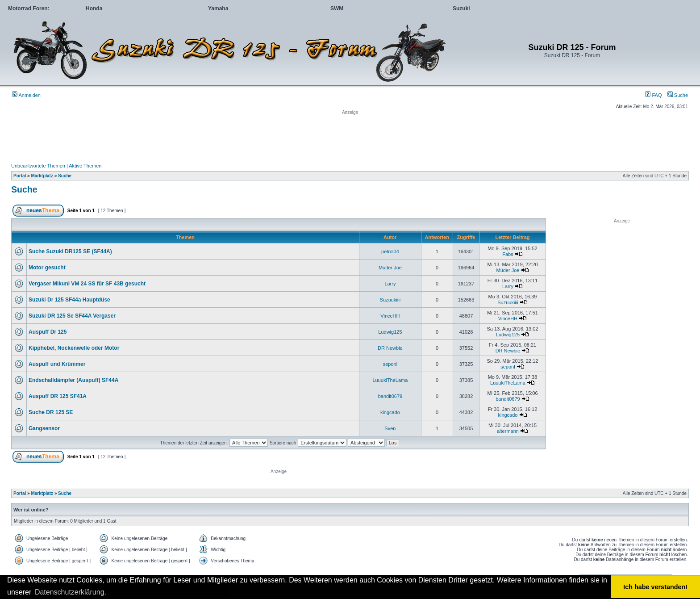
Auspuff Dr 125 (48, 332)
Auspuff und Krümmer (57, 364)
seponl (390, 364)
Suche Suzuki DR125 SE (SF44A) (70, 251)
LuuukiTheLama (390, 380)
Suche (678, 95)
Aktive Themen (85, 166)
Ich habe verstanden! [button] (655, 587)
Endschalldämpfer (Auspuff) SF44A (73, 380)
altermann (508, 431)
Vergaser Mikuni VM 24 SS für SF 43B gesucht (87, 284)
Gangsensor (44, 428)
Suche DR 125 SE (51, 412)
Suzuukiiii (390, 300)
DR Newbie (390, 348)
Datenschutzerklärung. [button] (71, 592)
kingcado (390, 412)
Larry (390, 284)
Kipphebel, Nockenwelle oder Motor (74, 348)
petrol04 (390, 251)
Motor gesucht (47, 268)
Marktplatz (42, 176)
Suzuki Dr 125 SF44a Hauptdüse (69, 300)
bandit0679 (390, 396)
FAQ (653, 95)
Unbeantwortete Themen (38, 166)
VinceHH (390, 316)
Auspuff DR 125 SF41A (58, 396)
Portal (20, 176)
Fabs (508, 254)
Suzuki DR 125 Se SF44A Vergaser (72, 316)
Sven (390, 428)
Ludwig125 (390, 332)
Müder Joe (390, 268)
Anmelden (26, 95)
